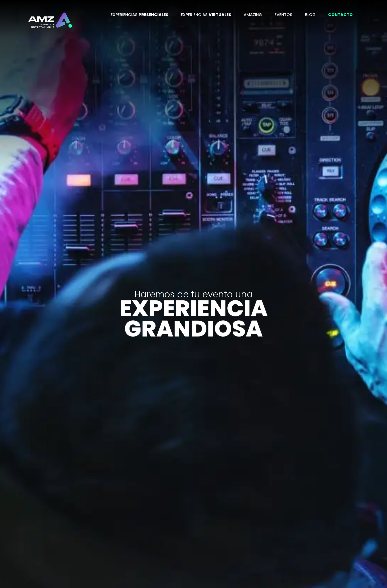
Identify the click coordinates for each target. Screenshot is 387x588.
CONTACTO (340, 15)
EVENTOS (283, 15)
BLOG (310, 15)
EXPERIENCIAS (140, 15)
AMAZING (253, 15)
